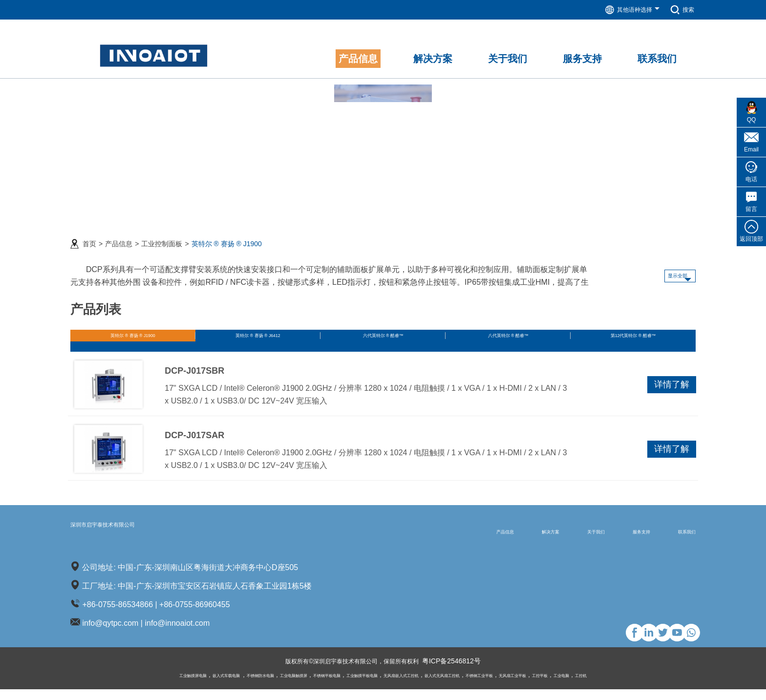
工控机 (662, 686)
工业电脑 (636, 686)
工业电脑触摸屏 (258, 686)
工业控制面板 (162, 238)
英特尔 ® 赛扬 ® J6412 (258, 335)
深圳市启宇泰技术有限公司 (141, 541)
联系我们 (678, 541)
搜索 (681, 10)
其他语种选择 (627, 10)
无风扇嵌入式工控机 (410, 686)
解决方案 (489, 541)
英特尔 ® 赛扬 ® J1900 (227, 238)
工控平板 (607, 686)
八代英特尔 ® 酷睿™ (508, 335)
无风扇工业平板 (569, 686)
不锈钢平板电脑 (305, 686)
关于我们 (552, 541)
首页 (89, 238)
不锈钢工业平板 (522, 686)
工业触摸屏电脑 (115, 686)
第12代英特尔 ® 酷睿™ (633, 335)
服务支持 (615, 541)
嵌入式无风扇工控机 (469, 686)
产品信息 (119, 238)
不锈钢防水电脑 (211, 686)
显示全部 (663, 270)
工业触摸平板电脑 (355, 686)
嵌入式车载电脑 (163, 686)
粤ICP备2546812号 (463, 672)
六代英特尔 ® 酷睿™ (383, 335)
